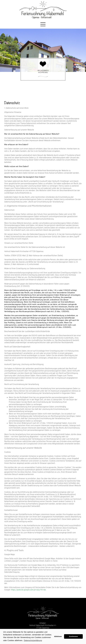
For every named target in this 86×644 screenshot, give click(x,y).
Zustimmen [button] (73, 636)
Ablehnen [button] (58, 636)
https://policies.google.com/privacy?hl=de (28, 590)
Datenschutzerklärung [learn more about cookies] (33, 640)
